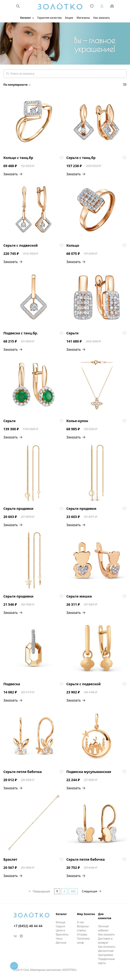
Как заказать (102, 18)
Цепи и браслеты (62, 932)
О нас (80, 922)
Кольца (61, 922)
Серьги (60, 926)
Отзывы (82, 934)
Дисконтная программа (106, 953)
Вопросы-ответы (83, 928)
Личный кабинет (103, 928)
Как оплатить (107, 947)
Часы (59, 939)
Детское (61, 943)
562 (73, 891)
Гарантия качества (49, 18)
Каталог (27, 18)
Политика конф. (83, 941)
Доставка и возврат (105, 941)
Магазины (83, 18)
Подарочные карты (106, 961)
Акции (69, 18)
